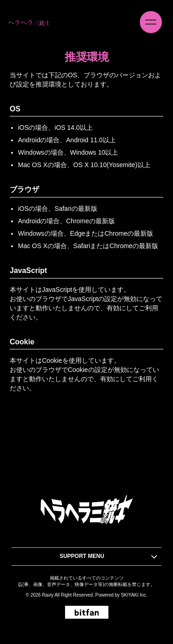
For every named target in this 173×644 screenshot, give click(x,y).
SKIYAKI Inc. (134, 595)
